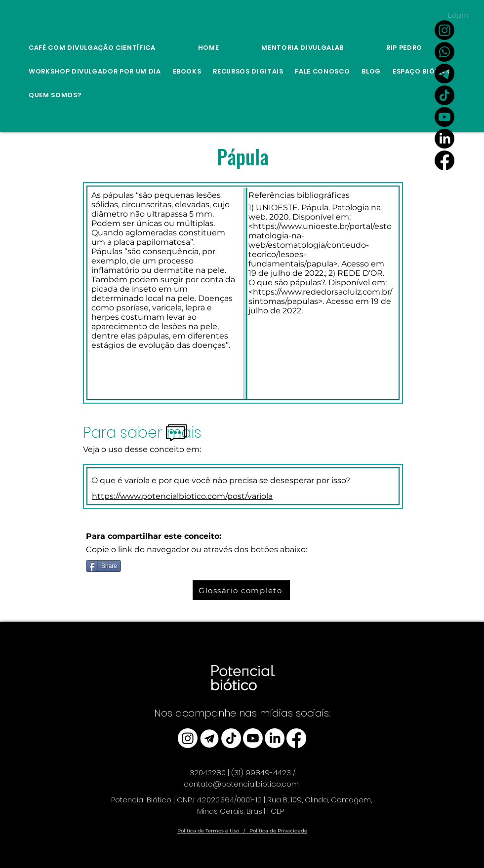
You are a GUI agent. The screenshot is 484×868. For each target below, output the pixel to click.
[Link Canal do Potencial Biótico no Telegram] (444, 74)
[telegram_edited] (209, 738)
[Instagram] (444, 30)
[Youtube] (444, 117)
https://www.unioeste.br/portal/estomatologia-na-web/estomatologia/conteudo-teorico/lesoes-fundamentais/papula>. (320, 245)
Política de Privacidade (278, 831)
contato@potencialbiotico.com (241, 784)
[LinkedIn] (444, 139)
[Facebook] (444, 160)
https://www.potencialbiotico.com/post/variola (182, 496)
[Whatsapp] (444, 52)
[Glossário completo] (241, 590)
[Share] (103, 566)
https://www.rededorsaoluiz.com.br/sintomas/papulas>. (320, 297)
